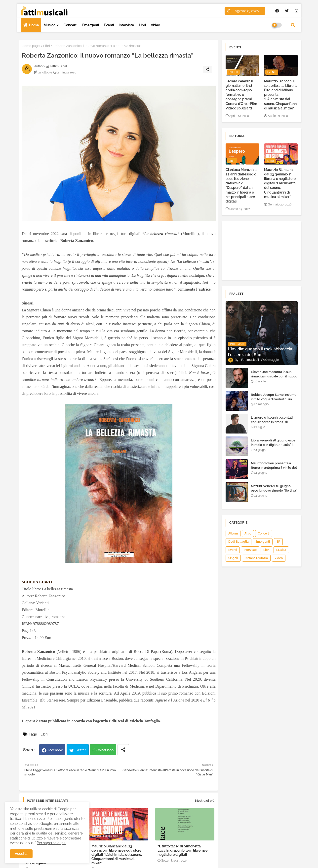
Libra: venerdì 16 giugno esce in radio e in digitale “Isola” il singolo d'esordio (273, 445)
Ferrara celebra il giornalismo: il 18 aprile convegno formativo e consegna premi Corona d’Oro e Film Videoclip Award (241, 95)
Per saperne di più (52, 843)
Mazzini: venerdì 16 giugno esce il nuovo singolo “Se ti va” (274, 488)
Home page (31, 46)
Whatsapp (106, 750)
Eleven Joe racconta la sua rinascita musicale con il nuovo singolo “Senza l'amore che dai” (274, 379)
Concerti (70, 25)
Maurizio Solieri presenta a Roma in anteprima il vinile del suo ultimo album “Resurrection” (274, 470)
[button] (293, 25)
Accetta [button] (21, 854)
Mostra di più (205, 801)
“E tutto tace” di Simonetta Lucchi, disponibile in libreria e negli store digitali (182, 850)
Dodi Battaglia (238, 542)
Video (155, 25)
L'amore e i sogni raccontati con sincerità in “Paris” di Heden (272, 422)
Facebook (55, 750)
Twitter (80, 750)
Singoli (233, 558)
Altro (248, 534)
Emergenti (91, 25)
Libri (142, 25)
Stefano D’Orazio (256, 558)
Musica (50, 25)
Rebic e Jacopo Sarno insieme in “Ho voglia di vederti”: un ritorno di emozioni (274, 399)
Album (233, 534)
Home (34, 25)
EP (278, 542)
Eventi (109, 25)
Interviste (126, 25)
